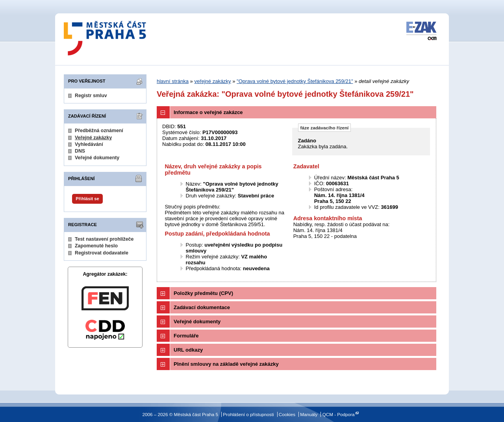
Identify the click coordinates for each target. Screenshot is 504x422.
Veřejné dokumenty (97, 158)
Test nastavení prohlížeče (104, 239)
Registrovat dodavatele (102, 253)
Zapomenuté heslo (96, 246)
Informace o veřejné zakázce (208, 112)
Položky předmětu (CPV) (203, 293)
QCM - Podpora (339, 414)
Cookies (287, 414)
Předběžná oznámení (99, 131)
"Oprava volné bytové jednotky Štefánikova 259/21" (295, 81)
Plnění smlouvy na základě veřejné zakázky (226, 364)
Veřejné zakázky (93, 138)
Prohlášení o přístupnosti (248, 414)
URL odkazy (188, 350)
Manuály (309, 414)
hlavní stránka (173, 81)
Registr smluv (91, 96)
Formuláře (186, 336)
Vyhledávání (89, 144)
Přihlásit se (87, 199)
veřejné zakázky (212, 81)
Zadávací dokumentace (202, 307)
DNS (80, 151)
